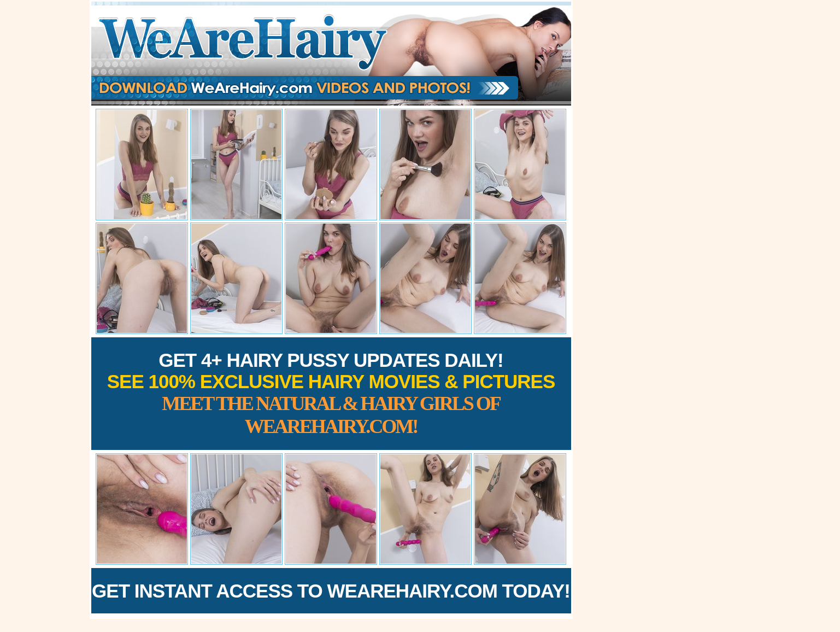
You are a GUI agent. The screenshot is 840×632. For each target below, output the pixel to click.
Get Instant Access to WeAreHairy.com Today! (331, 591)
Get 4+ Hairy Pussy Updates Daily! (331, 393)
